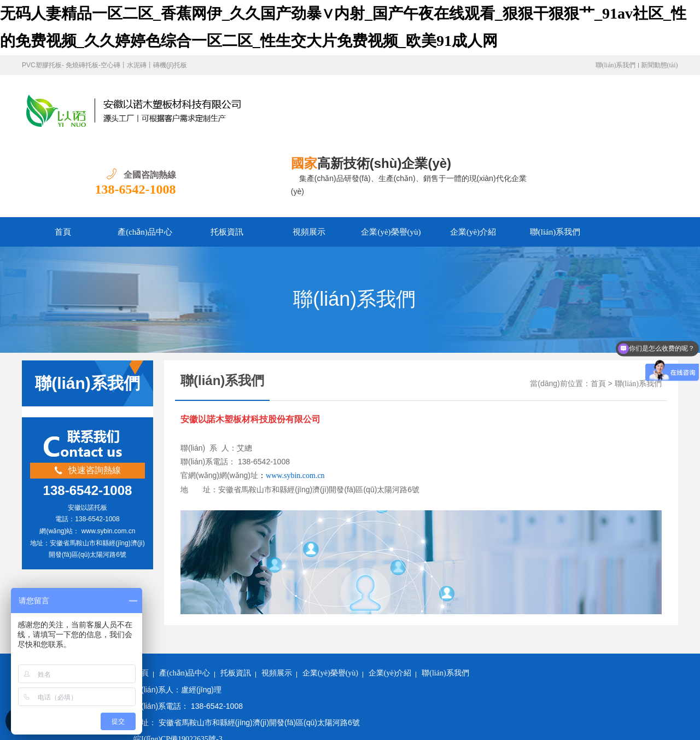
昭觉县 (433, 733)
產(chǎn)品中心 (145, 161)
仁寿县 (299, 719)
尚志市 (597, 719)
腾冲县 (310, 733)
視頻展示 (309, 161)
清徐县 (183, 719)
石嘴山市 (682, 719)
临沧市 (373, 719)
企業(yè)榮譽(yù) (391, 161)
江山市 (406, 733)
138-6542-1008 (638, 118)
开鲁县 (516, 719)
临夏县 (462, 719)
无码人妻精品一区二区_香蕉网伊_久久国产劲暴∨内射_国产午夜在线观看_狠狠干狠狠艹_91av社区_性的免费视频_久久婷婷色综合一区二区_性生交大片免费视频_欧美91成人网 (296, 705)
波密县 (282, 733)
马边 (323, 719)
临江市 (336, 733)
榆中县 (211, 719)
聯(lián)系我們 (616, 65)
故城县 (255, 733)
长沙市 (487, 733)
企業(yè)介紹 (473, 161)
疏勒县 (625, 719)
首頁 (63, 161)
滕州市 (651, 719)
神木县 (400, 719)
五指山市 (241, 719)
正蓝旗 (228, 733)
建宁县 (346, 719)
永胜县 (570, 719)
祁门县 (272, 719)
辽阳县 (147, 733)
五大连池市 (371, 733)
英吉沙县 (431, 719)
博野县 (201, 733)
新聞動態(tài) (660, 65)
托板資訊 (227, 161)
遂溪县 (156, 719)
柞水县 (460, 733)
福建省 (174, 733)
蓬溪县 (489, 719)
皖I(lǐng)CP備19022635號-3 (178, 668)
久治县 (543, 719)
